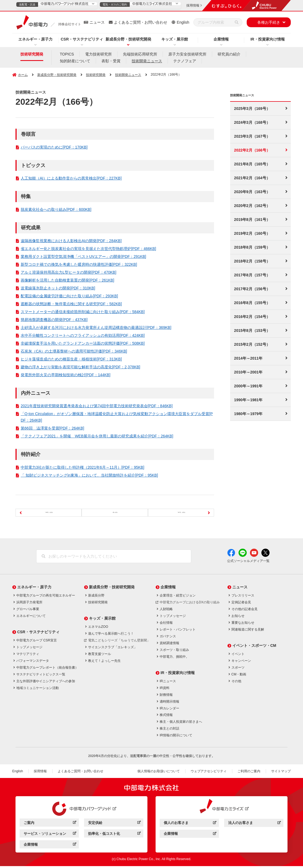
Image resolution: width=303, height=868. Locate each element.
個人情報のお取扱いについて (159, 773)
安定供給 (114, 825)
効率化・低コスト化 (114, 836)
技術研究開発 (32, 54)
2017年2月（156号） (252, 289)
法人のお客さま (254, 825)
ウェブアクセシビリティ (209, 773)
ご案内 (50, 825)
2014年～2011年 (248, 358)
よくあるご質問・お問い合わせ (141, 22)
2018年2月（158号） (252, 261)
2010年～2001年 (248, 372)
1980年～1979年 (248, 414)
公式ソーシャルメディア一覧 (248, 563)
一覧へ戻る (115, 512)
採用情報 (40, 773)
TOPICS (67, 54)
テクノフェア (185, 61)
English (183, 22)
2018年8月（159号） (252, 247)
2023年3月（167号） (252, 136)
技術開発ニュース (147, 61)
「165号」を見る (47, 512)
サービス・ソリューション (50, 836)
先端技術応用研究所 (140, 54)
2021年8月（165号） (252, 164)
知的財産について (75, 61)
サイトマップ (281, 773)
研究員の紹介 (229, 54)
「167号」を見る (182, 512)
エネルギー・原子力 (35, 39)
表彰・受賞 (111, 61)
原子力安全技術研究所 (187, 54)
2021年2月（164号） (252, 178)
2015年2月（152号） (252, 344)
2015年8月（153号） (252, 330)
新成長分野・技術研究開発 (128, 39)
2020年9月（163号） (252, 192)
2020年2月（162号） (252, 206)
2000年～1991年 (248, 386)
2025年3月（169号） (252, 109)
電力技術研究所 (98, 54)
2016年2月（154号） (252, 317)
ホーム (23, 75)
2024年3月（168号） (252, 122)
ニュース (97, 22)
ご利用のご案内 (249, 773)
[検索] (237, 22)
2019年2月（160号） (252, 233)
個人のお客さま (190, 825)
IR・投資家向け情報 (268, 39)
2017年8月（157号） (252, 275)
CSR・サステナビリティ (82, 39)
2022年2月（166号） (252, 150)
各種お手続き (269, 22)
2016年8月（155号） (252, 303)
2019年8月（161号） (252, 220)
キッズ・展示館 (175, 39)
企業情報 (221, 39)
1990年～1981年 (248, 400)
